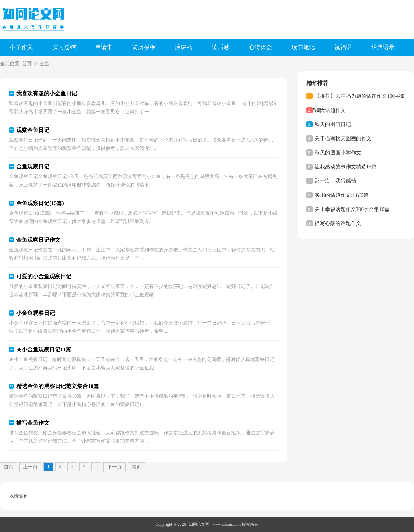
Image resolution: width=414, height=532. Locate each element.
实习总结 (64, 47)
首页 (27, 64)
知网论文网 (199, 524)
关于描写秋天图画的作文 (343, 138)
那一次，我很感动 (335, 181)
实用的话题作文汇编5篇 (342, 195)
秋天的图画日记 (333, 124)
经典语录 (383, 47)
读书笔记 (303, 47)
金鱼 (45, 64)
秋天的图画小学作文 (338, 153)
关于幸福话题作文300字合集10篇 (352, 209)
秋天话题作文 (330, 110)
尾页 (136, 467)
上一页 (30, 467)
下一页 (115, 467)
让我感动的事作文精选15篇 (346, 167)
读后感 (221, 47)
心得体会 (260, 47)
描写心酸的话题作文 (338, 223)
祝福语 (343, 47)
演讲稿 (184, 47)
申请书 (104, 47)
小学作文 (21, 47)
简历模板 (144, 47)
